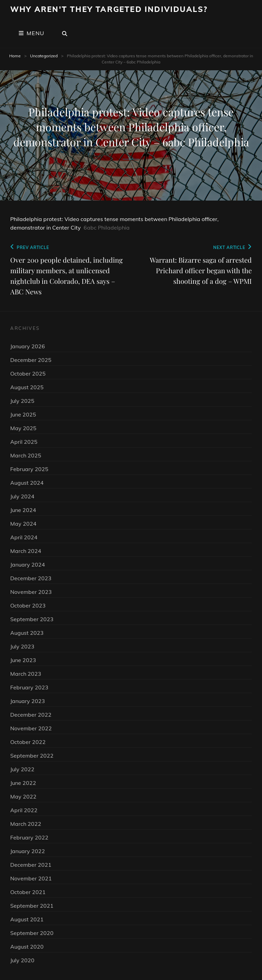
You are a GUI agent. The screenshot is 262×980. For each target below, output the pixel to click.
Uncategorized (44, 56)
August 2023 (27, 633)
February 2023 (29, 687)
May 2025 (23, 428)
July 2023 (22, 646)
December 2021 (31, 865)
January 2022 (28, 851)
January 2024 (28, 565)
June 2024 (23, 510)
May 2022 (23, 796)
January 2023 (28, 701)
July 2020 (22, 960)
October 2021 (28, 892)
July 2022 (22, 769)
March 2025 (26, 455)
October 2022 (28, 742)
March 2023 (26, 674)
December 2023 (31, 578)
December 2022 (31, 715)
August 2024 (27, 483)
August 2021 (27, 919)
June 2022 (23, 783)
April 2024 (24, 537)
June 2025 (23, 414)
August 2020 (27, 947)
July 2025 (22, 401)
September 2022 (32, 756)
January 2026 (28, 346)
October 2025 (28, 374)
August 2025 (27, 387)
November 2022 (31, 728)
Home (15, 56)
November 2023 (31, 592)
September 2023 (32, 619)
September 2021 (32, 906)
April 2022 (24, 810)
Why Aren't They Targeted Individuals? (109, 9)
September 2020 (32, 933)
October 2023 (28, 605)
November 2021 (31, 878)
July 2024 (22, 496)
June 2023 (23, 660)
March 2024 (26, 551)
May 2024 (23, 524)
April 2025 (24, 442)
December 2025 (31, 360)
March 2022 (26, 824)
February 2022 (29, 837)
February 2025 (29, 469)
